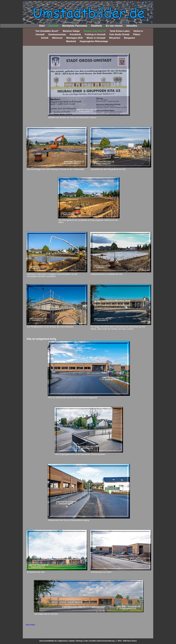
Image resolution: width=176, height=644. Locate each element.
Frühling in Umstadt (95, 34)
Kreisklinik (75, 34)
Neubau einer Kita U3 (95, 31)
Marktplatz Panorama (75, 26)
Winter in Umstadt (96, 38)
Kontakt (93, 641)
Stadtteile (96, 26)
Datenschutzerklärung (106, 641)
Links (86, 641)
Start (42, 26)
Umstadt (53, 26)
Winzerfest (115, 38)
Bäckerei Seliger (71, 31)
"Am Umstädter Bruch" (47, 31)
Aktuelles (132, 26)
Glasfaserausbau (57, 34)
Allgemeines (63, 641)
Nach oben (30, 625)
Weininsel (57, 38)
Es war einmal (114, 26)
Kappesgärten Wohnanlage (94, 41)
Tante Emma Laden (120, 31)
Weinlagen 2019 (74, 38)
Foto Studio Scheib (119, 34)
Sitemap (79, 641)
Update (72, 641)
